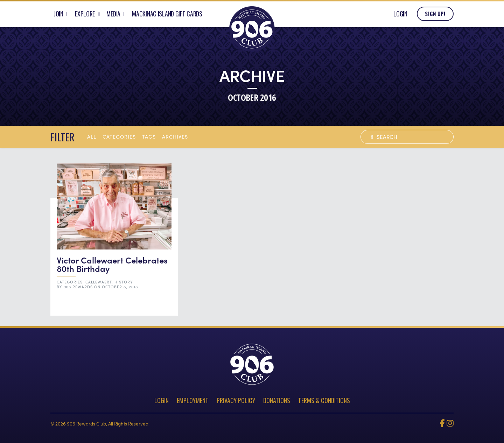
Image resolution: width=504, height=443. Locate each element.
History (124, 282)
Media (113, 15)
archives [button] (175, 136)
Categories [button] (119, 136)
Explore (85, 15)
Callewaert (99, 282)
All (92, 136)
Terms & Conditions (324, 400)
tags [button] (149, 136)
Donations (277, 400)
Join (58, 15)
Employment (193, 400)
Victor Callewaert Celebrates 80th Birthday (112, 264)
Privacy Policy (236, 400)
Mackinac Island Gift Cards (167, 15)
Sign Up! (435, 15)
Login (400, 15)
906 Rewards (78, 287)
